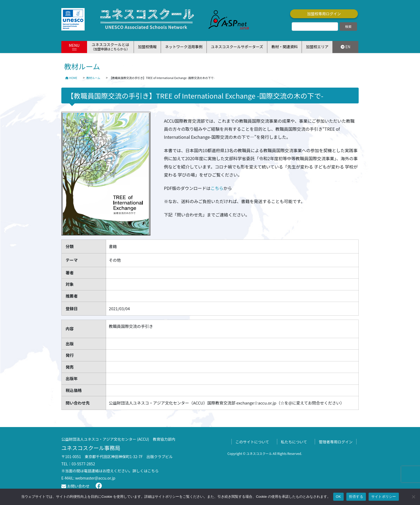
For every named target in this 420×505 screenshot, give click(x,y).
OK (338, 497)
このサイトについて (252, 442)
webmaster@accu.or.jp (95, 478)
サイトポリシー (384, 497)
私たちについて (294, 442)
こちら (217, 188)
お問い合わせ (75, 486)
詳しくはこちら (146, 471)
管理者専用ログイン (336, 442)
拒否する (356, 497)
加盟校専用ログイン (324, 14)
